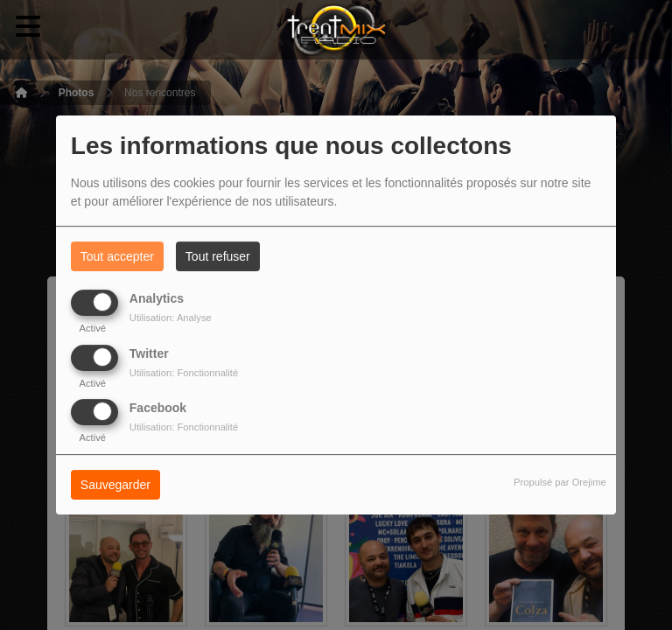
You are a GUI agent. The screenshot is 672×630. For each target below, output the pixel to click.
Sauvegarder (115, 485)
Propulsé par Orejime (560, 482)
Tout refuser (218, 256)
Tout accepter (117, 256)
